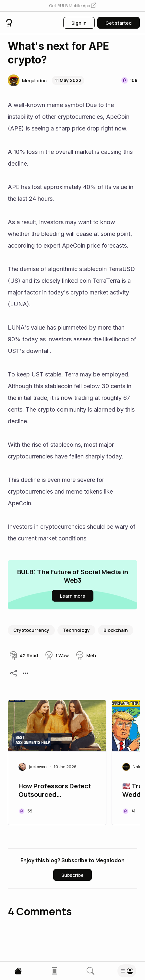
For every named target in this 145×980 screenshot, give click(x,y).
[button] (73, 6)
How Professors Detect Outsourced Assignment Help (55, 791)
